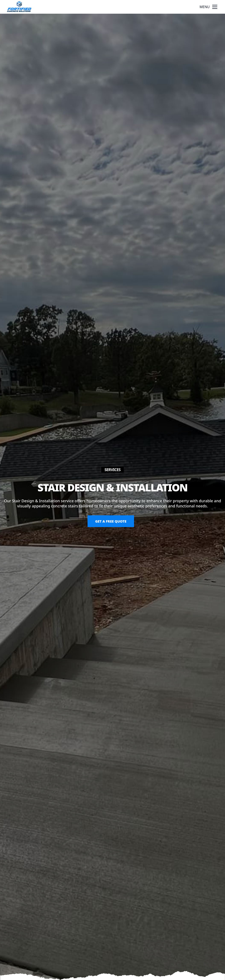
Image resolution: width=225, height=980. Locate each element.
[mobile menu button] (215, 7)
